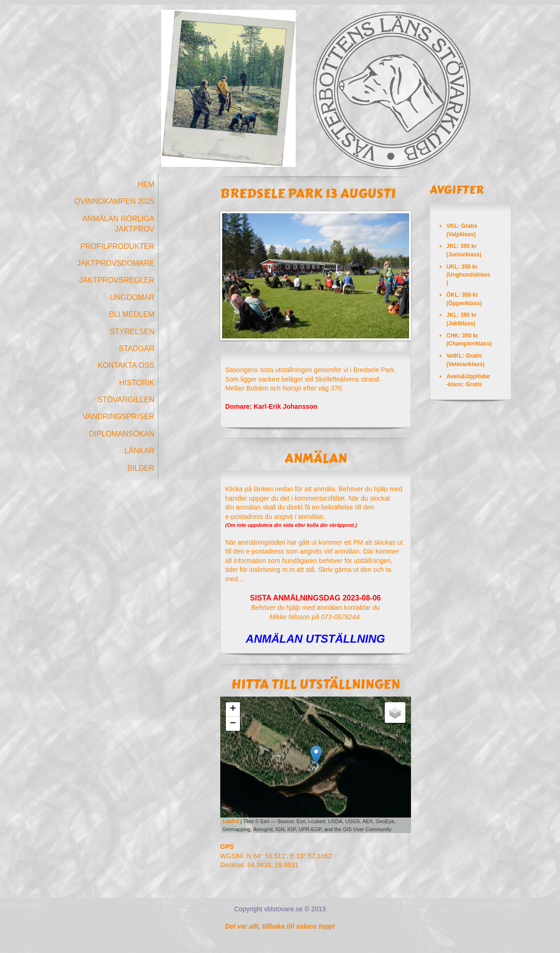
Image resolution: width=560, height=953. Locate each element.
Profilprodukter (117, 246)
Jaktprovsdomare (116, 263)
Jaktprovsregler (117, 280)
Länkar (139, 451)
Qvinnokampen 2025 (115, 201)
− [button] (233, 724)
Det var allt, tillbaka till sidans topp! (280, 926)
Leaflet (231, 821)
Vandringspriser (119, 416)
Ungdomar (132, 297)
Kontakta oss (126, 365)
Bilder (141, 468)
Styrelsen (132, 332)
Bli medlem (132, 314)
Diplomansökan (122, 434)
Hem (146, 184)
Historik (137, 383)
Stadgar (136, 349)
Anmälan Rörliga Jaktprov (119, 224)
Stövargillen (126, 400)
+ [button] (233, 709)
